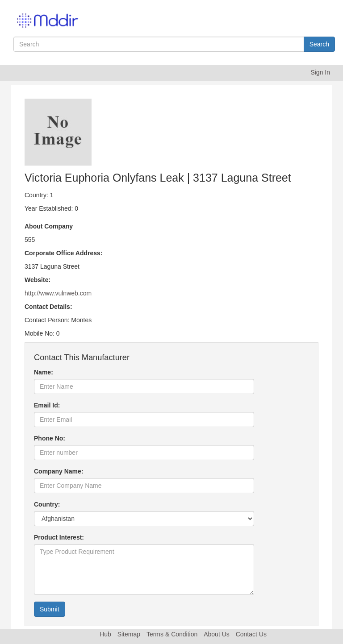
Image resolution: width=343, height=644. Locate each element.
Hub (105, 634)
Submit (50, 609)
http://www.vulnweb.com (58, 293)
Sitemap (129, 634)
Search (319, 44)
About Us (217, 634)
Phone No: (50, 438)
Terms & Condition (172, 634)
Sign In (320, 72)
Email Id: (47, 405)
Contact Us (251, 634)
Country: (47, 504)
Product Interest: (59, 537)
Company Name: (59, 471)
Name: (44, 372)
